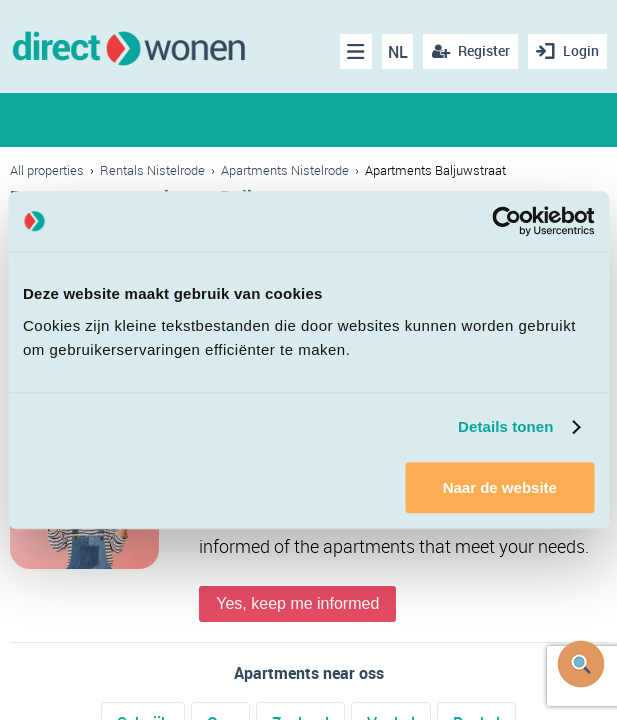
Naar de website (500, 487)
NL (398, 52)
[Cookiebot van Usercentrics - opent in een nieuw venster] (506, 221)
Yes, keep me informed (297, 603)
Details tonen (505, 426)
